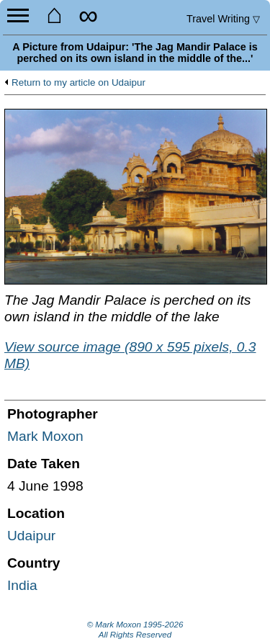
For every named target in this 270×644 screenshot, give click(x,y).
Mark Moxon (45, 436)
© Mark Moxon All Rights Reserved (135, 630)
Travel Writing (223, 19)
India (22, 585)
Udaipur (31, 536)
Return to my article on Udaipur (78, 83)
